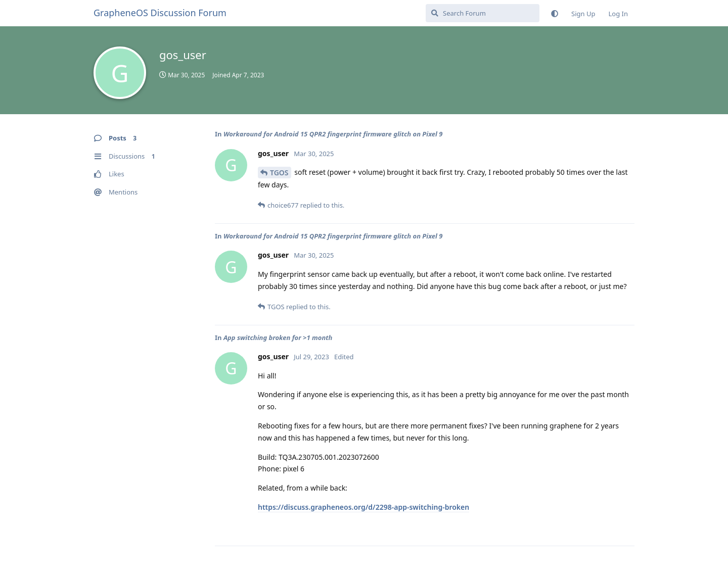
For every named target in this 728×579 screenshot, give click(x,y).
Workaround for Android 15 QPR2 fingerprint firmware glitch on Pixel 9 (333, 134)
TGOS (279, 173)
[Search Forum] (483, 13)
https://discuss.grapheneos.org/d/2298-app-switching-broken (363, 507)
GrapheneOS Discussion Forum (160, 13)
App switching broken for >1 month (278, 337)
